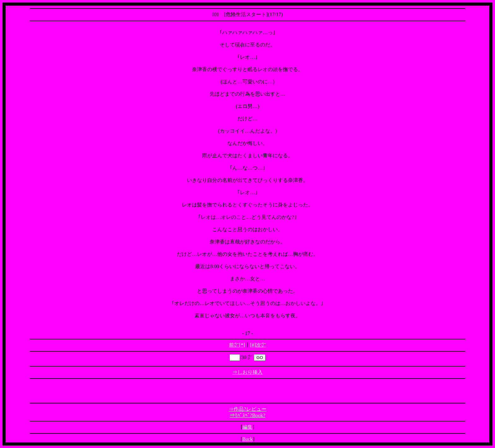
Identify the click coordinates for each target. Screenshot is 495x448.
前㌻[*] (237, 345)
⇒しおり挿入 (247, 372)
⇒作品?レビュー (247, 409)
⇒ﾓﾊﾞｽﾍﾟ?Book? (248, 415)
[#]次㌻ (258, 345)
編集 (247, 427)
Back (248, 439)
